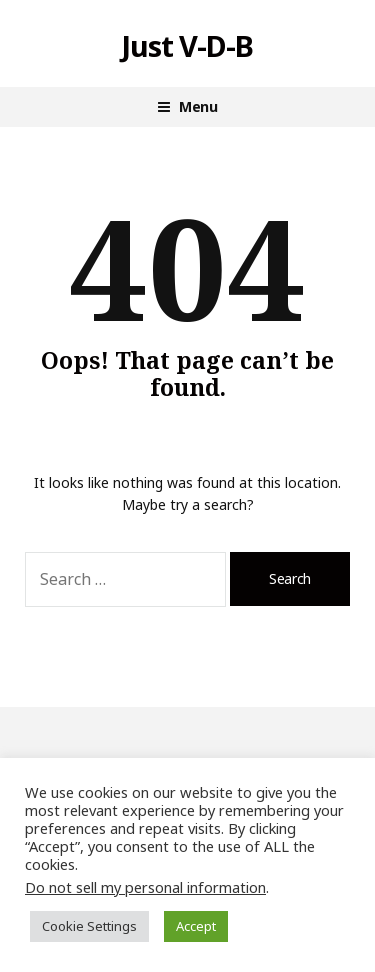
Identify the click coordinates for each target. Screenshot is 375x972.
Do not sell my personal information (145, 887)
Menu (198, 106)
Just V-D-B (188, 46)
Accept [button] (196, 926)
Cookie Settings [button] (89, 926)
